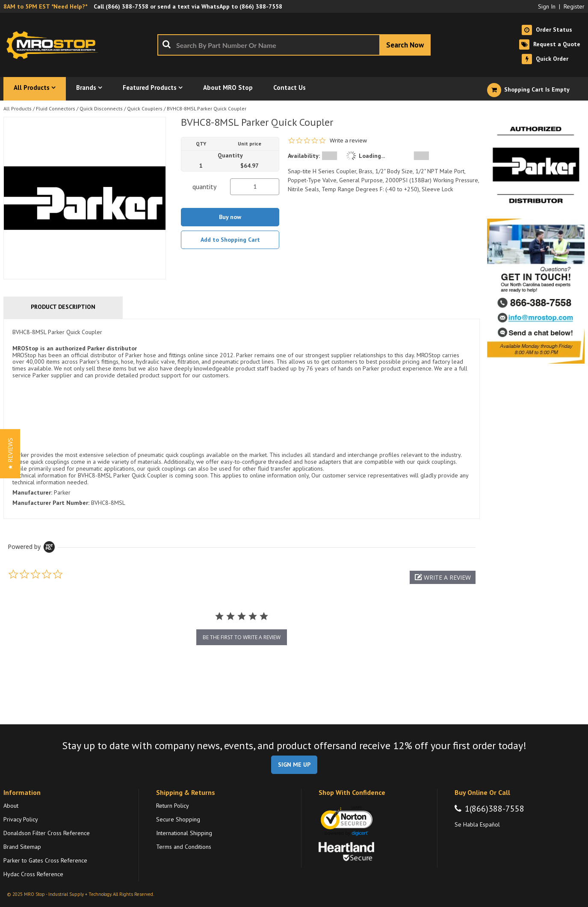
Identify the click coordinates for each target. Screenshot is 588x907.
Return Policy (173, 806)
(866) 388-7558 (127, 6)
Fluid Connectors (56, 108)
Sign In (547, 6)
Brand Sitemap (22, 847)
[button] (443, 577)
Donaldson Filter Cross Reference (47, 833)
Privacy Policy (21, 819)
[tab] (242, 419)
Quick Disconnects (101, 108)
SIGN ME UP (294, 765)
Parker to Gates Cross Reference (45, 860)
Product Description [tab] (63, 307)
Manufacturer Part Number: (51, 503)
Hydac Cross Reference (33, 874)
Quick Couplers (145, 108)
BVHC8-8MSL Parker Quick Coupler (207, 108)
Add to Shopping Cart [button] (230, 240)
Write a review (348, 141)
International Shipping (184, 833)
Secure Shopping (178, 819)
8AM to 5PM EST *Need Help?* (45, 6)
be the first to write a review (242, 637)
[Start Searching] (405, 45)
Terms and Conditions (184, 847)
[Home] (55, 45)
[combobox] (294, 45)
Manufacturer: (32, 492)
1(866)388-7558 (495, 809)
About (11, 806)
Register (574, 6)
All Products (18, 108)
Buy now (230, 217)
